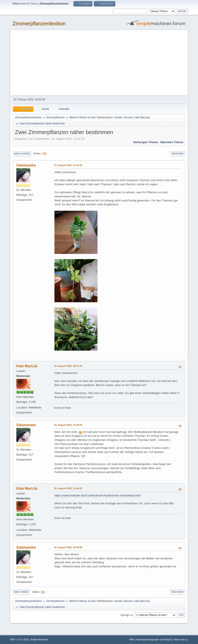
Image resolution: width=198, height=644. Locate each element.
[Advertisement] (99, 63)
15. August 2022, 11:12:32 (68, 165)
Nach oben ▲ (181, 639)
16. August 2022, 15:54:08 (68, 547)
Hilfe (132, 639)
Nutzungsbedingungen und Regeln (154, 639)
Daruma (128, 117)
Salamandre (26, 165)
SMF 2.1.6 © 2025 (19, 639)
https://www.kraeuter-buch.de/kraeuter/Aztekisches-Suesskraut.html (97, 495)
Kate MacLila (142, 117)
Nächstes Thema (172, 142)
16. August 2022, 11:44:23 (68, 488)
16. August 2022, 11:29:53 (68, 425)
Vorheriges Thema (145, 142)
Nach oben (21, 592)
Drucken (177, 154)
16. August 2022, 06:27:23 (68, 366)
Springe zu (126, 615)
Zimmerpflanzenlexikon (39, 23)
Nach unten (22, 154)
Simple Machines (39, 639)
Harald (118, 117)
